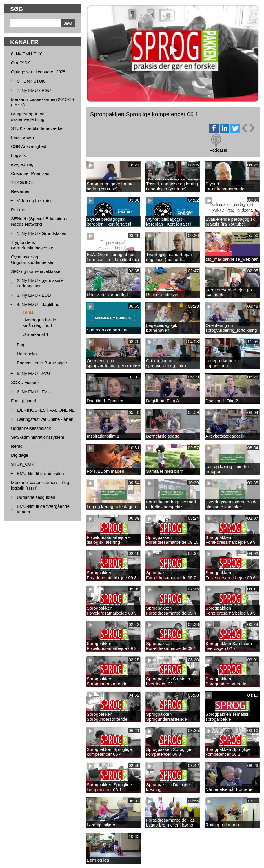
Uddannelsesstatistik (31, 428)
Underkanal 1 (35, 334)
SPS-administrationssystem (38, 437)
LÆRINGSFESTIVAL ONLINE (46, 410)
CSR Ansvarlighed (29, 146)
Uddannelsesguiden (36, 497)
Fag (21, 345)
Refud (17, 446)
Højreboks (27, 354)
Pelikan (18, 210)
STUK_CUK (23, 464)
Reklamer (20, 191)
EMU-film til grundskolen (40, 473)
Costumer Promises (30, 173)
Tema (28, 312)
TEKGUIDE (22, 182)
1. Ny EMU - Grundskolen (42, 233)
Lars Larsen (22, 137)
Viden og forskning (35, 201)
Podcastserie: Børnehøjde (42, 363)
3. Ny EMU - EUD (34, 295)
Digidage (20, 455)
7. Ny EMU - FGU (34, 90)
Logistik (18, 155)
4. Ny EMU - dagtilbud (38, 304)
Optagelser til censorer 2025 (38, 72)
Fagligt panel (23, 401)
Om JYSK (21, 63)
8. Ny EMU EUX (27, 54)
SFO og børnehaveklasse (36, 271)
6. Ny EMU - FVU (34, 392)
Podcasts (218, 150)
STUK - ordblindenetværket (37, 128)
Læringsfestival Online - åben (45, 419)
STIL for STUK (31, 81)
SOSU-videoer (25, 382)
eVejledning (22, 164)
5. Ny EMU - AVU (33, 373)
